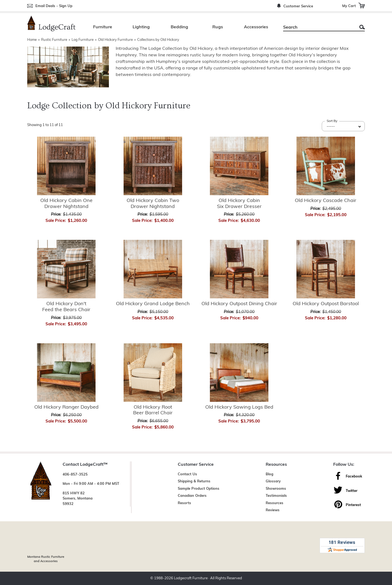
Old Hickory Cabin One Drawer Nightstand (66, 204)
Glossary (273, 481)
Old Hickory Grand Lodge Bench (153, 304)
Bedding (179, 27)
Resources (275, 503)
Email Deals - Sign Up (54, 6)
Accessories (256, 27)
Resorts (184, 503)
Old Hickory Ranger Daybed (66, 407)
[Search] (318, 27)
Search (362, 27)
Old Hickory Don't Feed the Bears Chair (66, 307)
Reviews (273, 510)
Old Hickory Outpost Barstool (326, 304)
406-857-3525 (75, 475)
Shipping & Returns (194, 481)
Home (32, 40)
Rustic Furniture (54, 40)
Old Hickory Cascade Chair (326, 201)
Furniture (103, 27)
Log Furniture (83, 40)
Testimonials (276, 496)
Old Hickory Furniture (115, 40)
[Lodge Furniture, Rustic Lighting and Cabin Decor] (51, 23)
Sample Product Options (199, 489)
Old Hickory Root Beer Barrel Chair (153, 410)
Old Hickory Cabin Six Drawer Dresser (239, 204)
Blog (269, 474)
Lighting (141, 27)
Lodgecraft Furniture (191, 578)
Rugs (218, 27)
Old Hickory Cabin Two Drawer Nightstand (153, 204)
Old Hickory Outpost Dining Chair (239, 304)
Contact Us (187, 474)
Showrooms (276, 489)
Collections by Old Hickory (158, 40)
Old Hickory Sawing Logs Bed (239, 407)
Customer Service (298, 6)
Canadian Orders (192, 496)
